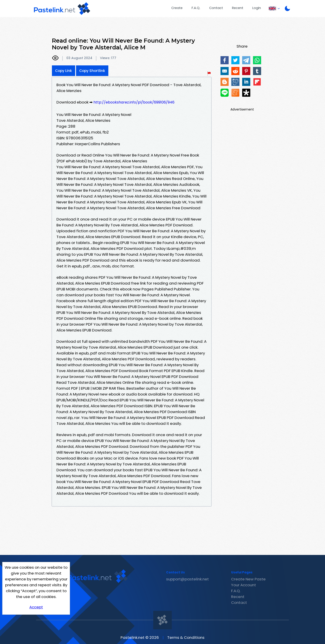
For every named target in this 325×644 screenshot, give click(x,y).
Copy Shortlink (92, 71)
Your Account (244, 585)
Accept (36, 607)
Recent (238, 8)
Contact (216, 8)
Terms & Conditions (186, 637)
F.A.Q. (196, 8)
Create (177, 8)
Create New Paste (248, 579)
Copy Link (64, 71)
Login (257, 8)
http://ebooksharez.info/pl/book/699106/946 (134, 102)
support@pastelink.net (187, 579)
